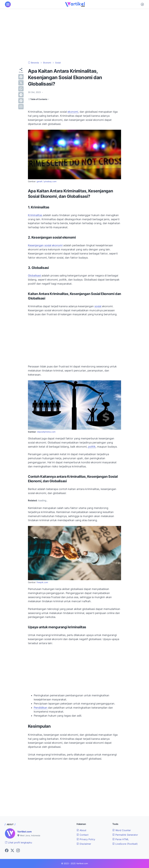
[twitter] (21, 83)
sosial (98, 306)
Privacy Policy (86, 839)
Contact (83, 835)
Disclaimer (84, 844)
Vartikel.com (25, 832)
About (81, 830)
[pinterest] (21, 101)
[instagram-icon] (18, 851)
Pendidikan (41, 708)
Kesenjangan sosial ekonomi (45, 245)
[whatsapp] (21, 89)
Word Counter (122, 830)
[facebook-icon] (7, 851)
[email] (21, 107)
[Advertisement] (74, 35)
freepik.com (42, 582)
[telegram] (21, 95)
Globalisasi (35, 276)
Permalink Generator (125, 835)
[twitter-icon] (12, 851)
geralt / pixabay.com (47, 181)
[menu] (8, 4)
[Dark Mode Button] (142, 4)
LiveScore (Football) (125, 844)
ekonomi (73, 112)
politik (92, 447)
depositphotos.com (46, 432)
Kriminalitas (35, 215)
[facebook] (21, 77)
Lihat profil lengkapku (18, 842)
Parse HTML (121, 839)
